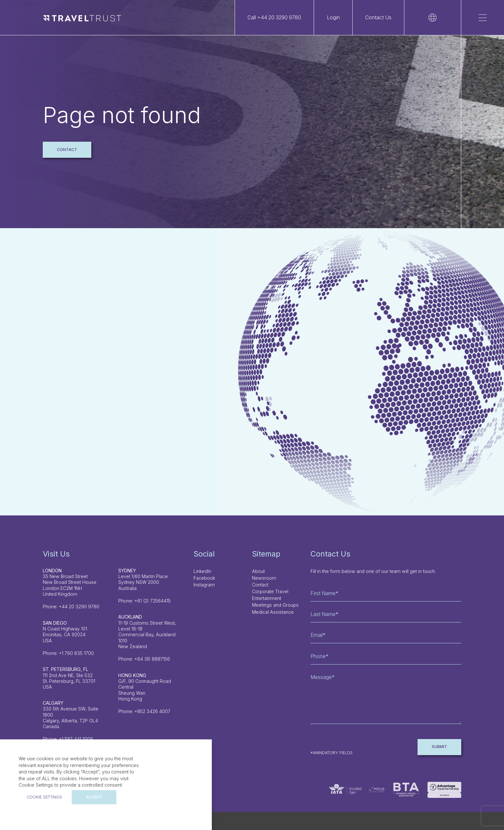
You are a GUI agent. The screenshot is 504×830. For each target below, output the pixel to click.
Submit (439, 747)
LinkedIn (202, 571)
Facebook (204, 578)
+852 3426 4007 (152, 711)
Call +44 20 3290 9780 (274, 18)
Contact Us (378, 18)
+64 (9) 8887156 (152, 659)
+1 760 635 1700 (76, 653)
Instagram (204, 585)
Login (333, 18)
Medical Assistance (273, 612)
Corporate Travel (270, 591)
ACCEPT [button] (94, 797)
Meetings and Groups (275, 605)
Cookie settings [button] (44, 797)
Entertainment (267, 598)
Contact (67, 150)
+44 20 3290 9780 (79, 607)
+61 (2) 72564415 (153, 601)
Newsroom (264, 578)
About (258, 571)
